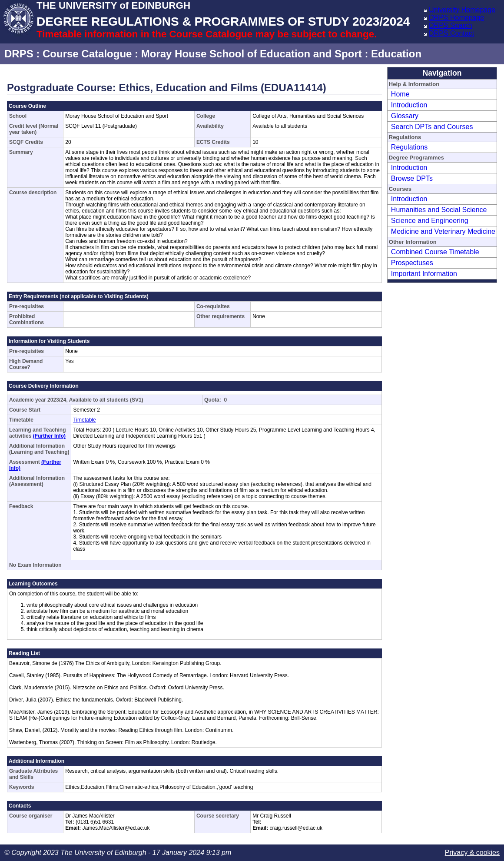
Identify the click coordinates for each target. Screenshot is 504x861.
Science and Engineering (430, 221)
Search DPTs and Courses (432, 127)
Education (396, 54)
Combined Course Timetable (435, 252)
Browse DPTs (412, 178)
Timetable (84, 420)
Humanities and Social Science (439, 210)
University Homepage (462, 10)
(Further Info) (49, 436)
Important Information (424, 274)
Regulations (409, 147)
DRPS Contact (451, 33)
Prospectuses (412, 263)
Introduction (409, 105)
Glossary (405, 116)
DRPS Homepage (456, 18)
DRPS (19, 54)
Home (400, 94)
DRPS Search (451, 25)
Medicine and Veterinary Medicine (443, 231)
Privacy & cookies (472, 853)
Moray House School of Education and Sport (252, 54)
